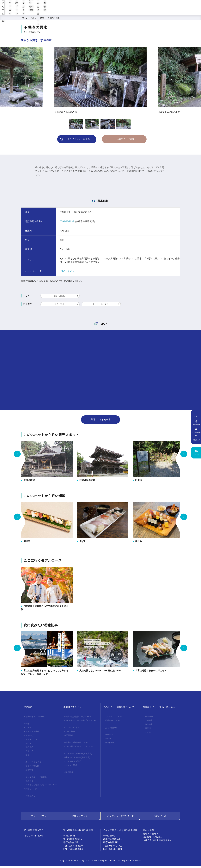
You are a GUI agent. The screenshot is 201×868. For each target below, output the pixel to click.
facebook (109, 736)
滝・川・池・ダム (100, 306)
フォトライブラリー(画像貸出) (79, 755)
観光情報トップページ (35, 718)
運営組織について (113, 722)
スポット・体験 (37, 20)
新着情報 (186, 13)
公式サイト (67, 273)
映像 (27, 757)
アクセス (29, 753)
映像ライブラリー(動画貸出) (78, 759)
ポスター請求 (71, 767)
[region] (124, 6)
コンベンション (72, 729)
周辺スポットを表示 (100, 421)
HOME (24, 20)
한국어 (148, 730)
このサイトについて (114, 718)
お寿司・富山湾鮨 (138, 13)
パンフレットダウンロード (120, 818)
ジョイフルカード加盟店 (36, 779)
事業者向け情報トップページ (78, 718)
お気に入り (30, 797)
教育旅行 (69, 737)
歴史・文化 (59, 306)
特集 (27, 725)
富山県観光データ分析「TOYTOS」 (81, 722)
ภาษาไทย (149, 734)
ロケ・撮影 (70, 733)
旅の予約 (29, 749)
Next (172, 82)
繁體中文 (149, 722)
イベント (29, 745)
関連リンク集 (31, 790)
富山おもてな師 (32, 768)
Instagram (109, 744)
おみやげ (29, 737)
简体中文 (149, 726)
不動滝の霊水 (54, 20)
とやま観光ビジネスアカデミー (79, 748)
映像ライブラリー (81, 818)
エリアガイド (78, 13)
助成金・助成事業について (77, 744)
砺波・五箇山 (59, 297)
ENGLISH (149, 718)
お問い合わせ (111, 729)
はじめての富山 (56, 13)
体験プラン (97, 13)
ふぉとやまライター (164, 13)
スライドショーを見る (79, 141)
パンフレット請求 (73, 763)
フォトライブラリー (41, 818)
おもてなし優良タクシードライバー (41, 786)
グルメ (28, 729)
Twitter (108, 740)
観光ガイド (116, 13)
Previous (29, 82)
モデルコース (31, 741)
